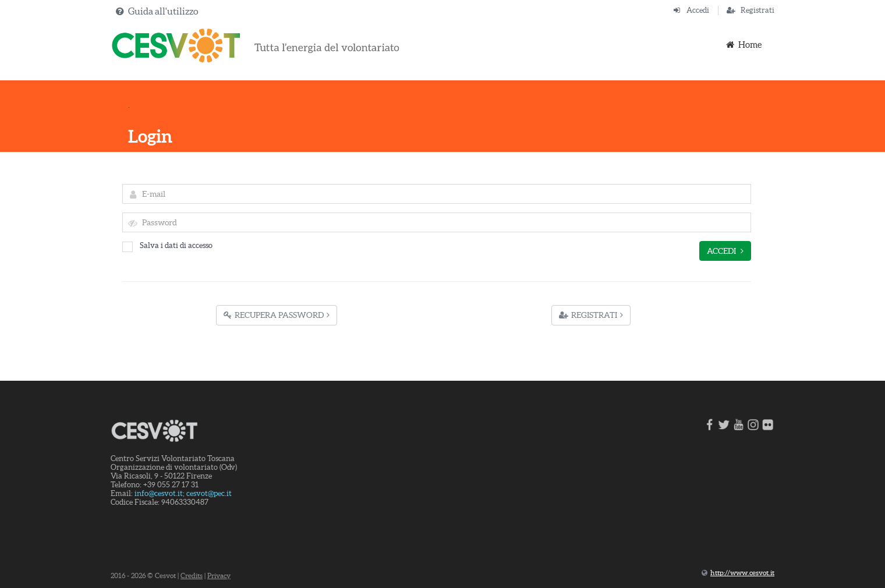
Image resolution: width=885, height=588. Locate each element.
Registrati (757, 10)
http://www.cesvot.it (742, 573)
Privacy (219, 575)
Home (743, 45)
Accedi (698, 10)
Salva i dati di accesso (167, 245)
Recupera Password (277, 315)
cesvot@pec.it (209, 493)
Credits (192, 575)
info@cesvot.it (159, 493)
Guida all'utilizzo (163, 11)
